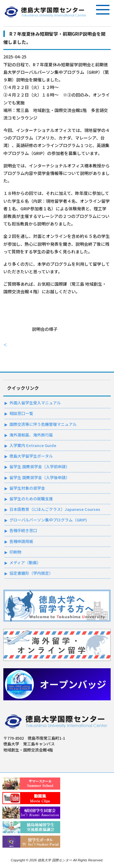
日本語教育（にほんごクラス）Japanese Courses (55, 509)
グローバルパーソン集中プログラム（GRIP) (48, 520)
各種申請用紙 (21, 541)
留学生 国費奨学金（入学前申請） (40, 467)
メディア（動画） (25, 562)
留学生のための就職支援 (31, 499)
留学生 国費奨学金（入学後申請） (40, 477)
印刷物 (15, 552)
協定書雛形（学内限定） (31, 573)
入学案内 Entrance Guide (33, 445)
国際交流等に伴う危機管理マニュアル (43, 424)
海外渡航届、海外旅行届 (31, 435)
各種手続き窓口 (23, 530)
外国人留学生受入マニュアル (35, 403)
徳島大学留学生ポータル (31, 456)
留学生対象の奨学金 (27, 488)
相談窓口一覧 (21, 413)
